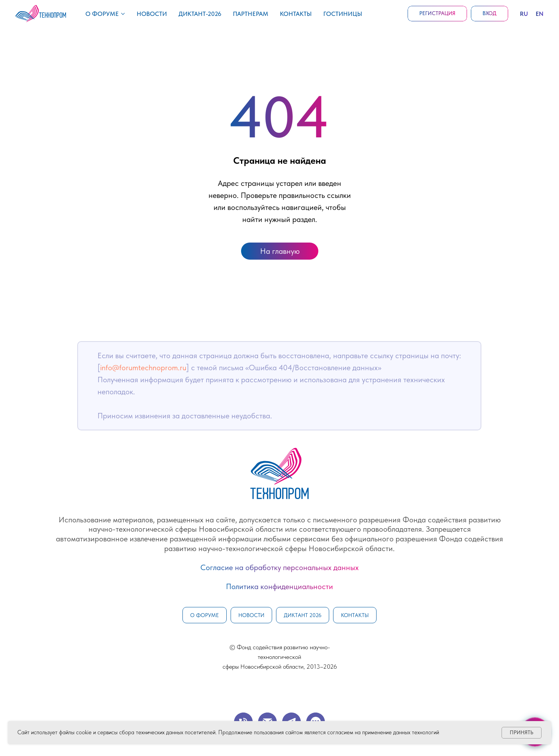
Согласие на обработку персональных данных (279, 567)
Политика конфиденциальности (279, 586)
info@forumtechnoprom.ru (143, 368)
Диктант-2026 (200, 14)
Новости (152, 14)
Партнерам (251, 14)
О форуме (102, 14)
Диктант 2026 (303, 615)
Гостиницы (343, 14)
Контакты (296, 14)
